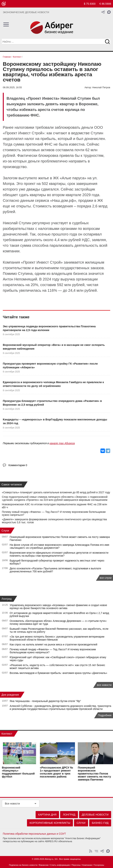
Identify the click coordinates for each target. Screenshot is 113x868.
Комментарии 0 (18, 465)
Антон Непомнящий (20, 279)
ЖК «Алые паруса (69, 178)
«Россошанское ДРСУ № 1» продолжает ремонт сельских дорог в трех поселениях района (56, 772)
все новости (104, 685)
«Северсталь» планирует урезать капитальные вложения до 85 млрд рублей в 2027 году (56, 492)
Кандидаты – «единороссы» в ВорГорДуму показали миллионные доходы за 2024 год (55, 421)
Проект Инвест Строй (42, 262)
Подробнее (105, 715)
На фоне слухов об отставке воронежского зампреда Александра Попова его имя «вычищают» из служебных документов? (59, 546)
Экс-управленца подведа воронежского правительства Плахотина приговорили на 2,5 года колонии (49, 328)
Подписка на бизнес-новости (23, 865)
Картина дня (47, 815)
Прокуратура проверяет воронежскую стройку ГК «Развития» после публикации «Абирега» (50, 365)
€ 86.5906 (105, 4)
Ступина (25, 274)
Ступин (97, 133)
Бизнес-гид (100, 823)
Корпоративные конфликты (50, 823)
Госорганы (99, 865)
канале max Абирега (62, 443)
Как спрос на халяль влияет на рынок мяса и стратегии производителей (54, 644)
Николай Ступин (17, 223)
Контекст (7, 734)
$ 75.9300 (90, 4)
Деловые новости (95, 815)
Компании (87, 865)
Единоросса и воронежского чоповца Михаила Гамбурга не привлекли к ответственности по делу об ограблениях (53, 384)
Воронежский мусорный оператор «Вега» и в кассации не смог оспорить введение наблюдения (54, 347)
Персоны (76, 865)
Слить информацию (60, 865)
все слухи (106, 578)
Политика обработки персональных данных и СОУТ (34, 834)
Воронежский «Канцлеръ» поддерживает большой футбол (18, 772)
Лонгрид (7, 599)
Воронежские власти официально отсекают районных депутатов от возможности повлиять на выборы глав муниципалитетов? (59, 554)
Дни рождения (10, 695)
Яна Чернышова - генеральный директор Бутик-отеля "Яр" (45, 701)
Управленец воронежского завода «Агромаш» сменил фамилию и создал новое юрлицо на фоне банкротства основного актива (58, 607)
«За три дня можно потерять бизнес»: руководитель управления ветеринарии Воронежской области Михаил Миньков (57, 638)
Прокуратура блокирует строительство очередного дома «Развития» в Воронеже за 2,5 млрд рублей (52, 403)
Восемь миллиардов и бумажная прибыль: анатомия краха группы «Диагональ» (59, 673)
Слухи (5, 531)
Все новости (12, 804)
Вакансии (44, 865)
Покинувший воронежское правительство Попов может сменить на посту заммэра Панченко (94, 774)
